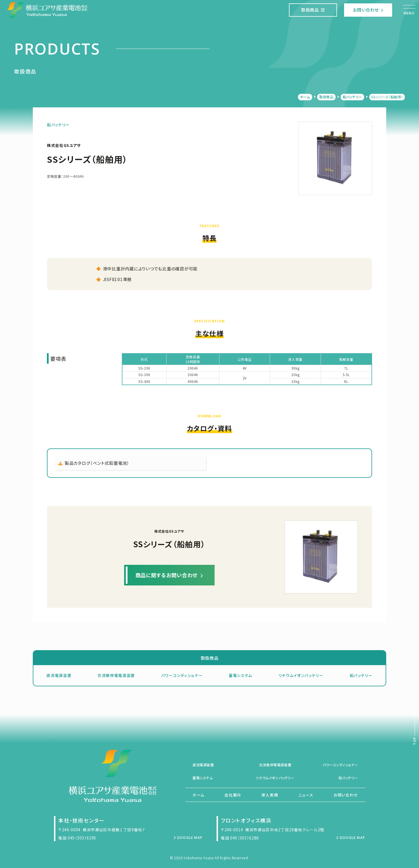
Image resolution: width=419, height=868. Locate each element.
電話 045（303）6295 (77, 838)
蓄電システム (240, 675)
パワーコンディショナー (182, 675)
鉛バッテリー (352, 97)
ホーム (305, 97)
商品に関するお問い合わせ (169, 575)
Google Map (188, 838)
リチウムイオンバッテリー (301, 675)
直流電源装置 (59, 675)
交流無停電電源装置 (116, 675)
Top (415, 741)
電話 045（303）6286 (240, 838)
